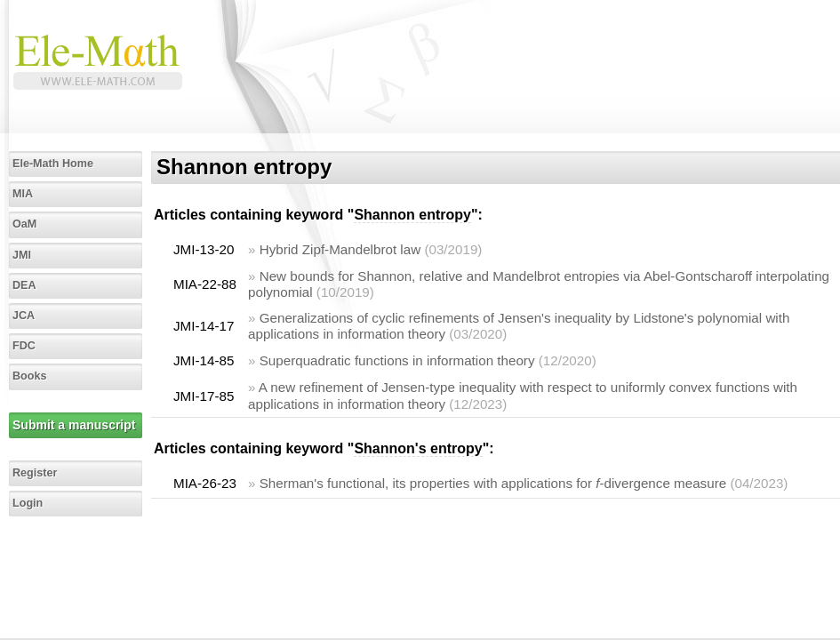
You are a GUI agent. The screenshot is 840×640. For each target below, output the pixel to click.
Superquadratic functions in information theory (397, 360)
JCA (24, 316)
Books (30, 376)
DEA (24, 285)
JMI (22, 255)
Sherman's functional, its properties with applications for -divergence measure (493, 483)
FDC (24, 346)
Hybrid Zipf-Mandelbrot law (340, 249)
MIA (23, 194)
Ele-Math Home (53, 164)
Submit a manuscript (74, 425)
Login (28, 503)
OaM (24, 224)
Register (35, 473)
